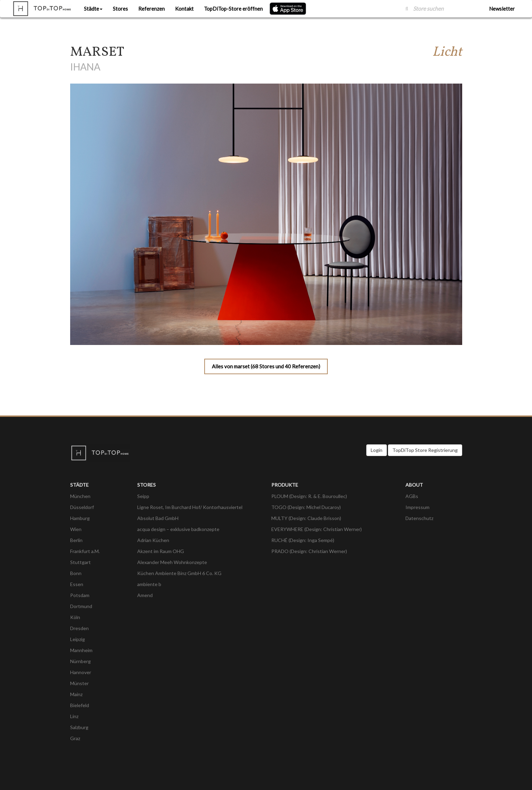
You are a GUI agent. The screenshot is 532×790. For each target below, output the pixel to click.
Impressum (417, 507)
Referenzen (151, 9)
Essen (77, 584)
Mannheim (81, 650)
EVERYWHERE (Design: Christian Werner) (317, 529)
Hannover (81, 672)
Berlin (76, 540)
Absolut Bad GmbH (158, 518)
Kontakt (184, 9)
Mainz (76, 694)
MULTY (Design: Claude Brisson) (306, 518)
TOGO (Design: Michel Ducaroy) (306, 507)
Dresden (79, 628)
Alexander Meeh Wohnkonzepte (172, 562)
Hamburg (80, 518)
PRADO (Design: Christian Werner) (309, 551)
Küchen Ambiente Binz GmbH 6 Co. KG (179, 573)
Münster (79, 683)
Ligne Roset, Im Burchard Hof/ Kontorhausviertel (190, 507)
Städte (93, 9)
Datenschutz (419, 518)
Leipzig (78, 639)
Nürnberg (80, 661)
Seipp (143, 496)
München (80, 496)
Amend (145, 595)
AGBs (412, 496)
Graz (75, 738)
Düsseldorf (82, 507)
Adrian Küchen (153, 540)
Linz (74, 716)
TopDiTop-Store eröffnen (233, 9)
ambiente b (149, 584)
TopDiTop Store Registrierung (425, 450)
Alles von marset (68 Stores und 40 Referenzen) (266, 366)
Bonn (76, 573)
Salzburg (79, 727)
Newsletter (502, 9)
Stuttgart (80, 562)
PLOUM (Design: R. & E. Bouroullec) (309, 496)
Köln (75, 617)
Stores (120, 9)
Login (377, 450)
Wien (76, 529)
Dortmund (81, 606)
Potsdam (80, 595)
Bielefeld (80, 705)
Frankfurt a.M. (85, 551)
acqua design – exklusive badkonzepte (178, 529)
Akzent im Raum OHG (161, 551)
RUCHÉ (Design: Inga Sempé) (303, 540)
